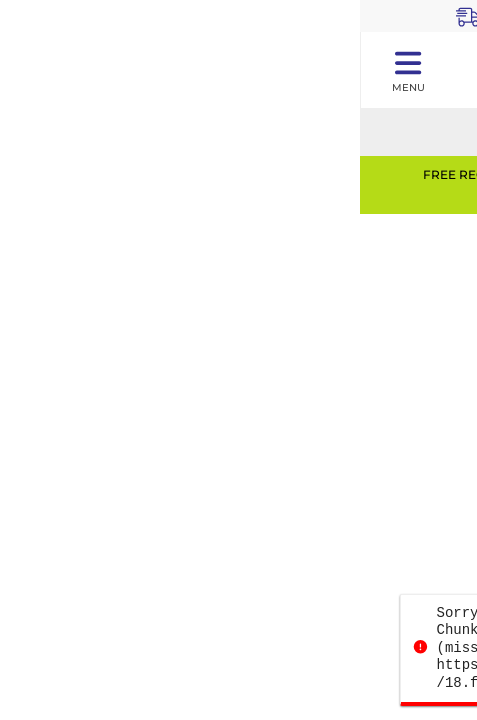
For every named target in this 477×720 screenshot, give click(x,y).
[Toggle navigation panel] (407, 70)
